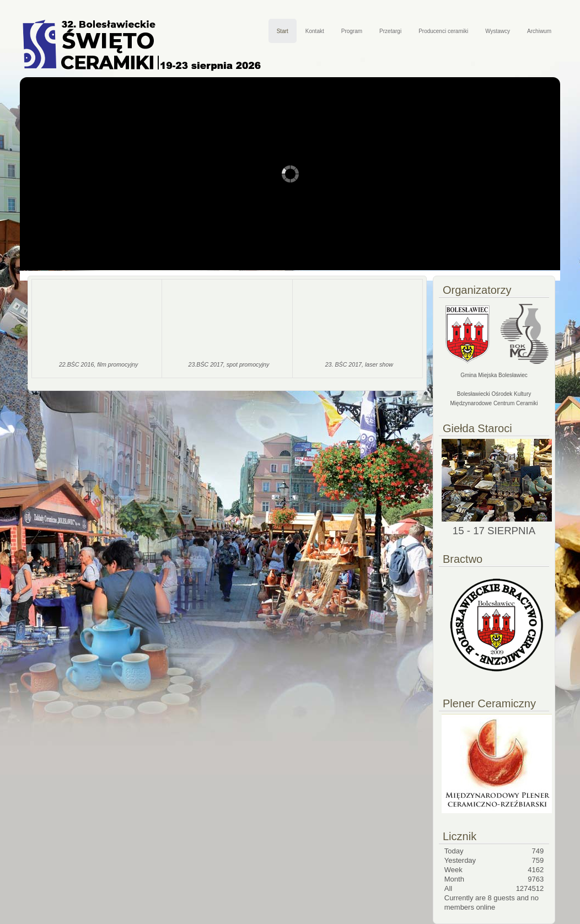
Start (283, 31)
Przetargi (390, 31)
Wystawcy (498, 31)
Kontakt (315, 31)
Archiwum (539, 31)
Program (352, 31)
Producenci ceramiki (443, 31)
